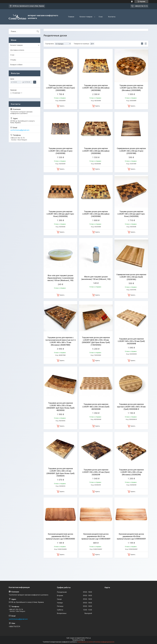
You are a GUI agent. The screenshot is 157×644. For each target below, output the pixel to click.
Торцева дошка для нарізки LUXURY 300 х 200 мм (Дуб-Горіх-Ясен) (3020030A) (61, 214)
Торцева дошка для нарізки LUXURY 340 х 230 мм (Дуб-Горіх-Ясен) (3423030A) (131, 214)
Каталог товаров (86, 17)
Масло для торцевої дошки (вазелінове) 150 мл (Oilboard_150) (96, 278)
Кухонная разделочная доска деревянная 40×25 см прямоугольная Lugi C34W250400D (60, 536)
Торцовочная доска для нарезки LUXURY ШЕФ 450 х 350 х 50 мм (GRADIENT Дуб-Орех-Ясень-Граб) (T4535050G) (96, 341)
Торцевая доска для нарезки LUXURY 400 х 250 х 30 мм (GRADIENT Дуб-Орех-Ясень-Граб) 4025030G (60, 407)
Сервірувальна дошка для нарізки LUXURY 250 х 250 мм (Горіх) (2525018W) (131, 151)
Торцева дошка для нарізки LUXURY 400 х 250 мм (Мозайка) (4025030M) (96, 88)
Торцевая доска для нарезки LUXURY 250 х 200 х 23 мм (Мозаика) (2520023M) (131, 472)
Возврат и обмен (16, 65)
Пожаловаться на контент (85, 642)
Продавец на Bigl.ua (79, 640)
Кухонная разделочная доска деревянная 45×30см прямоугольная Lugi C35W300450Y (131, 536)
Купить (62, 106)
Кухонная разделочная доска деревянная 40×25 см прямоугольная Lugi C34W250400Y (96, 536)
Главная (71, 17)
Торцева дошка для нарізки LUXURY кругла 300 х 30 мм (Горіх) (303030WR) (61, 88)
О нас (101, 17)
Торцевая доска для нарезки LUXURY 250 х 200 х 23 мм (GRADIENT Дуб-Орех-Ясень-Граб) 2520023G (60, 472)
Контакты (112, 17)
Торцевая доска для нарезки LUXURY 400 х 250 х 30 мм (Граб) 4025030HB (96, 407)
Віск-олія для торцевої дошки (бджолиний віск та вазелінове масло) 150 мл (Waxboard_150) (61, 278)
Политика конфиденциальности (104, 642)
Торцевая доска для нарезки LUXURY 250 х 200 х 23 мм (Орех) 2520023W (96, 472)
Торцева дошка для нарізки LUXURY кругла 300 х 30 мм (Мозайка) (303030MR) (131, 88)
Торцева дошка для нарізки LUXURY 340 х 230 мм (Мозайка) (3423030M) (96, 214)
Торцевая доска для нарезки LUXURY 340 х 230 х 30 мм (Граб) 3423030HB (131, 341)
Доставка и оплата (17, 50)
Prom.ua (88, 638)
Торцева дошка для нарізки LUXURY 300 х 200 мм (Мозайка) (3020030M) (96, 151)
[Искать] (38, 31)
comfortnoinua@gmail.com (20, 130)
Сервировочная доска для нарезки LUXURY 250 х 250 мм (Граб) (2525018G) (131, 277)
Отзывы (13, 60)
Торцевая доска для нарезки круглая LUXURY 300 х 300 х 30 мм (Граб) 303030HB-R (131, 407)
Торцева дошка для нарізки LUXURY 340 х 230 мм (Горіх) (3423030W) (61, 151)
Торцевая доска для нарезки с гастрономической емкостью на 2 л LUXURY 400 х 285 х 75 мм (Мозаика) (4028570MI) (61, 341)
